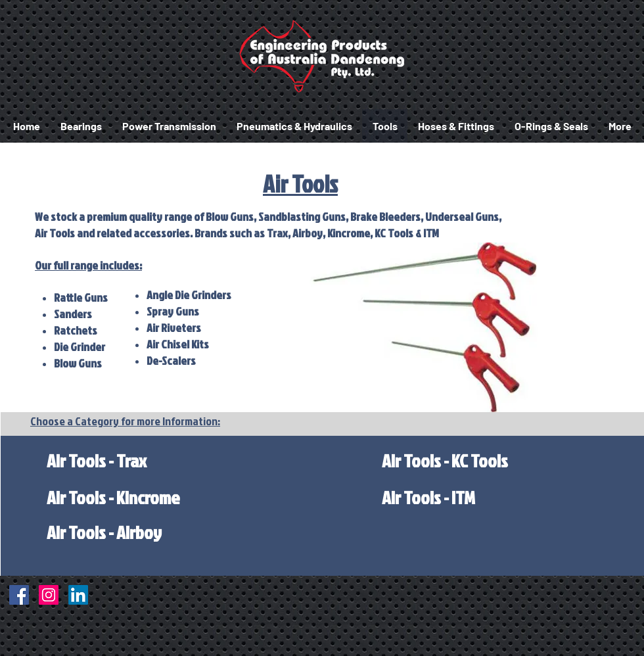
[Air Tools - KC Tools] (445, 460)
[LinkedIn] (78, 595)
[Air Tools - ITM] (428, 498)
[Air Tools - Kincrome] (113, 497)
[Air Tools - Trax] (97, 460)
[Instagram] (49, 595)
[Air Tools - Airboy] (104, 532)
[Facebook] (19, 595)
